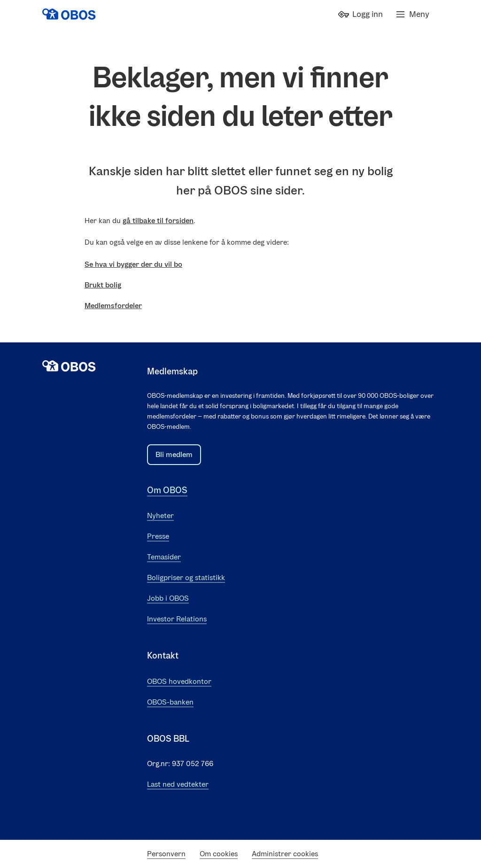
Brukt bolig (103, 285)
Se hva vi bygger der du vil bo (133, 264)
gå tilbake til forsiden (158, 221)
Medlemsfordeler (113, 306)
